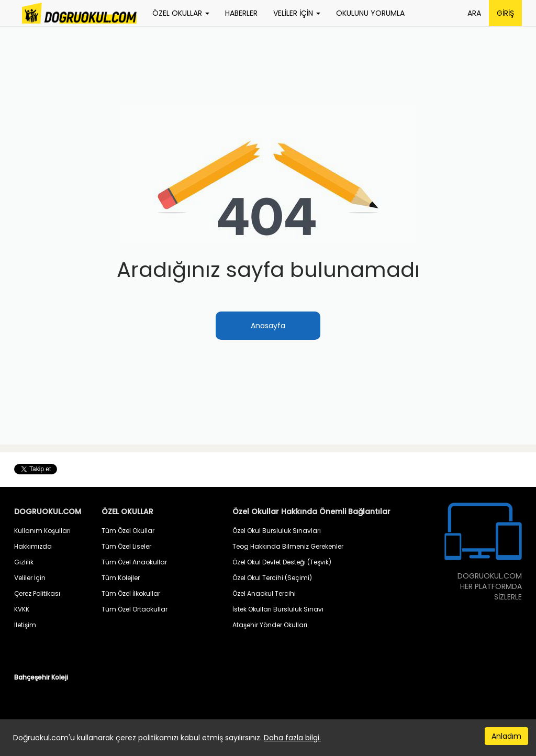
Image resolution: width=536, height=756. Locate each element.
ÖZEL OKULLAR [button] (181, 13)
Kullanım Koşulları (42, 531)
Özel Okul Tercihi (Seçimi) (272, 578)
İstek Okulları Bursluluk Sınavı (278, 609)
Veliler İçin (30, 578)
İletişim (25, 625)
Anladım (506, 736)
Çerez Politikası (37, 593)
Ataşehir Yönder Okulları (270, 625)
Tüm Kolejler (121, 578)
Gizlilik (24, 562)
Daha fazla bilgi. (292, 738)
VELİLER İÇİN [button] (297, 13)
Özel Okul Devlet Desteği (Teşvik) (282, 562)
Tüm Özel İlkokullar (131, 593)
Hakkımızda (33, 546)
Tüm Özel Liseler (126, 546)
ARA (474, 13)
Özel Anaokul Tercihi (264, 593)
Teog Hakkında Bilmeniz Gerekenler (288, 546)
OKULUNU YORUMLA (370, 13)
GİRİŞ (505, 13)
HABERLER (241, 13)
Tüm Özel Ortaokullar (135, 609)
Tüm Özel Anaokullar (134, 562)
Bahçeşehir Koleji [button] (41, 677)
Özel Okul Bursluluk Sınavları (277, 531)
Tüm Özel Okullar (128, 531)
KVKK (22, 609)
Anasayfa (268, 326)
